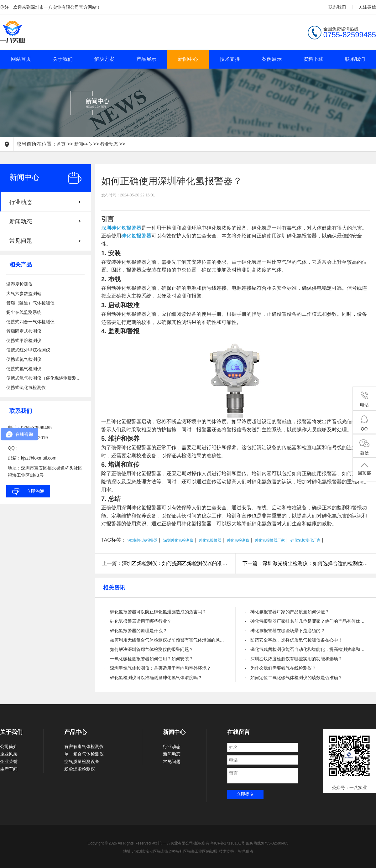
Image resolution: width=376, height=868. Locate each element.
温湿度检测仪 (19, 284)
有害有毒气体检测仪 (84, 746)
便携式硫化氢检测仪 (26, 387)
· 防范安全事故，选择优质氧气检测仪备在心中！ (294, 640)
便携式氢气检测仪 (24, 369)
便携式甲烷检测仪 (24, 340)
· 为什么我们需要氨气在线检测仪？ (281, 668)
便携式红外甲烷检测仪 (28, 350)
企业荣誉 (9, 761)
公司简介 (9, 746)
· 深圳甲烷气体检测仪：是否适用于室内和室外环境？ (158, 668)
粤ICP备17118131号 (227, 843)
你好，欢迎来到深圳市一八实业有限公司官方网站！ (50, 7)
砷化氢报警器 (136, 236)
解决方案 (104, 59)
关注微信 (367, 7)
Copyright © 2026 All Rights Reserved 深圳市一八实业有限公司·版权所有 (149, 843)
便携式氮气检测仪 (24, 359)
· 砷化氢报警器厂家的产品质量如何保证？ (287, 612)
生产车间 (9, 769)
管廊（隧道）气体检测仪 (30, 303)
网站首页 (21, 59)
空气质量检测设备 (82, 761)
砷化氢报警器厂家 (270, 540)
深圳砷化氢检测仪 (178, 540)
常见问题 (21, 241)
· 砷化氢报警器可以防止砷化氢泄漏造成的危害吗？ (155, 612)
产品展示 (146, 59)
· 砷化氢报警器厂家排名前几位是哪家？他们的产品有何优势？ (306, 621)
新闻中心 (188, 59)
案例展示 (272, 59)
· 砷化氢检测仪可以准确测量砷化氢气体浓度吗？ (153, 678)
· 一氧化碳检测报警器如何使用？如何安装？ (149, 659)
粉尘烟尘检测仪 (80, 769)
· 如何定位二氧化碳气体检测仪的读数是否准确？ (294, 678)
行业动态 (109, 144)
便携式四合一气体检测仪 (30, 322)
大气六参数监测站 (24, 294)
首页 (61, 144)
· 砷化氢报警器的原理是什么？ (136, 631)
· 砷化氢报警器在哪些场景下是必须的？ (285, 631)
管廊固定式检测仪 (24, 331)
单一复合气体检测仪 (84, 754)
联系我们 (337, 7)
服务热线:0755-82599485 (267, 843)
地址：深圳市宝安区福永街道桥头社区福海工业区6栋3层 (170, 851)
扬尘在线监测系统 (24, 312)
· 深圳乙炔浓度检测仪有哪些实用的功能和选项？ (294, 659)
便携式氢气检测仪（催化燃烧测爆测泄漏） (45, 378)
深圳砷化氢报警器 (121, 228)
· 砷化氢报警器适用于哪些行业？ (138, 621)
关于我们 (63, 59)
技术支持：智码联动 (236, 851)
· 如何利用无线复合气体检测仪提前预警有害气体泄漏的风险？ (165, 640)
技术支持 (230, 59)
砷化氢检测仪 (238, 540)
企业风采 (9, 754)
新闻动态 (21, 221)
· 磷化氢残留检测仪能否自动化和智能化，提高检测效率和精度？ (306, 649)
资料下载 (313, 59)
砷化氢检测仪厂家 (305, 540)
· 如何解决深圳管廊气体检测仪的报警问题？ (149, 649)
